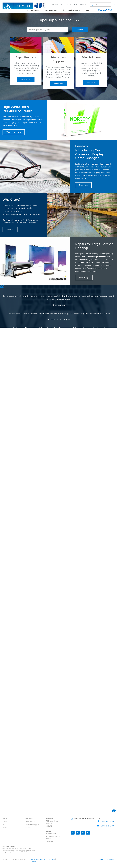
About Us (10, 230)
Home (5, 818)
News (76, 5)
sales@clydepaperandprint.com (87, 818)
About (69, 5)
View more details (14, 132)
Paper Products (32, 10)
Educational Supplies (71, 10)
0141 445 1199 (105, 10)
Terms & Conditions (38, 859)
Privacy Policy (50, 859)
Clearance (89, 10)
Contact (83, 5)
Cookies (34, 862)
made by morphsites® (107, 859)
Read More (91, 82)
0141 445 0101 (108, 826)
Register (55, 5)
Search (80, 30)
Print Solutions (50, 10)
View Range (26, 80)
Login (62, 5)
